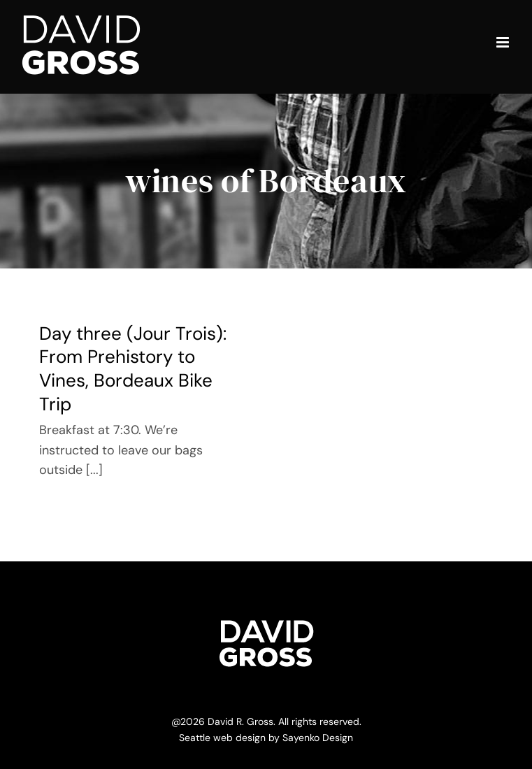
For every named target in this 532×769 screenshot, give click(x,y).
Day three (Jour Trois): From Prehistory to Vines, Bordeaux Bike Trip (133, 369)
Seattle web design (222, 738)
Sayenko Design (318, 738)
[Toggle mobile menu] (504, 42)
